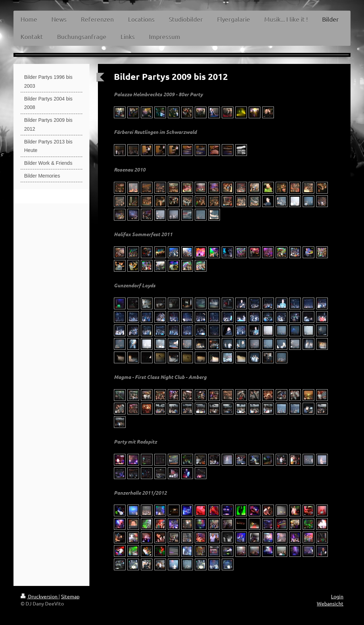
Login (337, 596)
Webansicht (330, 603)
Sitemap (70, 596)
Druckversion (40, 596)
